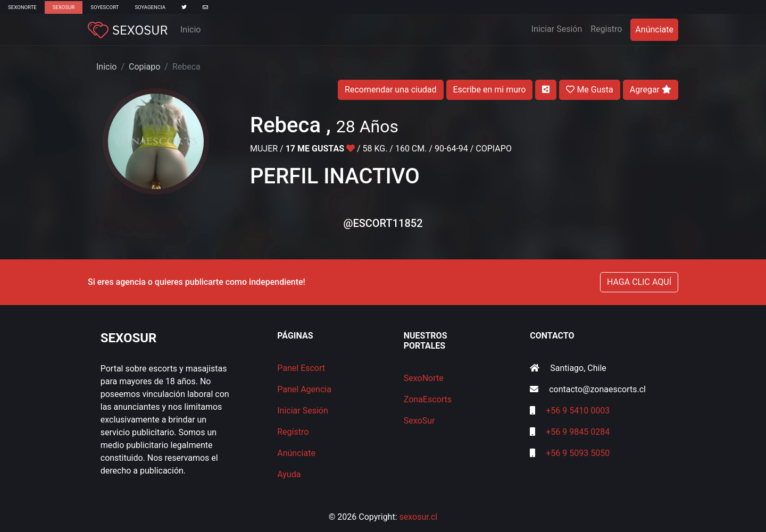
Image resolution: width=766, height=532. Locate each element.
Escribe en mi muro (490, 90)
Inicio (190, 29)
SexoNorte (22, 7)
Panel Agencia (304, 389)
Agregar (651, 90)
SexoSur (64, 7)
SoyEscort (105, 7)
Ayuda (289, 474)
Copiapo (144, 67)
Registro (606, 29)
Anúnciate (654, 29)
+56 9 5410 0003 (578, 411)
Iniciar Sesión (559, 28)
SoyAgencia (150, 7)
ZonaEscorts (428, 399)
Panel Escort (301, 368)
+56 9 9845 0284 (578, 432)
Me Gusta (589, 90)
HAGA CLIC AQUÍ (639, 282)
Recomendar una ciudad (390, 90)
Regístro (293, 432)
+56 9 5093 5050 (578, 453)
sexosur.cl (419, 517)
